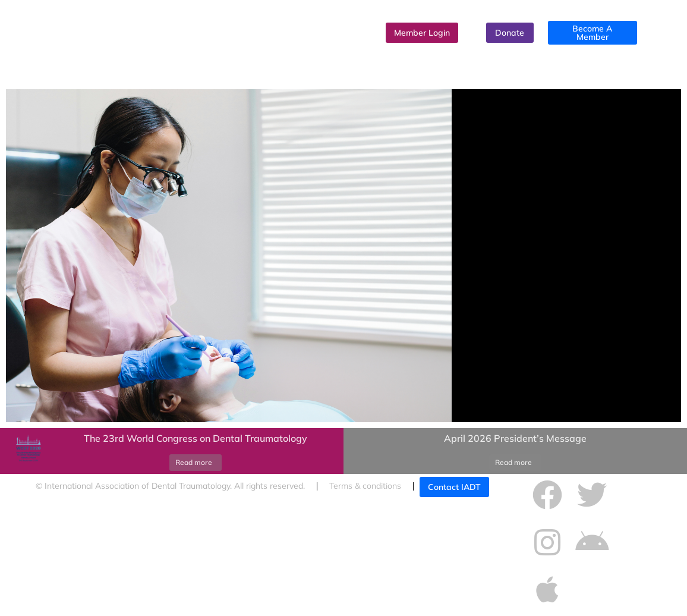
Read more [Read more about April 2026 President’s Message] (513, 462)
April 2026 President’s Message (515, 438)
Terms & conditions (365, 486)
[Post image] (27, 451)
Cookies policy (63, 510)
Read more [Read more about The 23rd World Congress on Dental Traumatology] (194, 462)
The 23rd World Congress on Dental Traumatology (196, 438)
